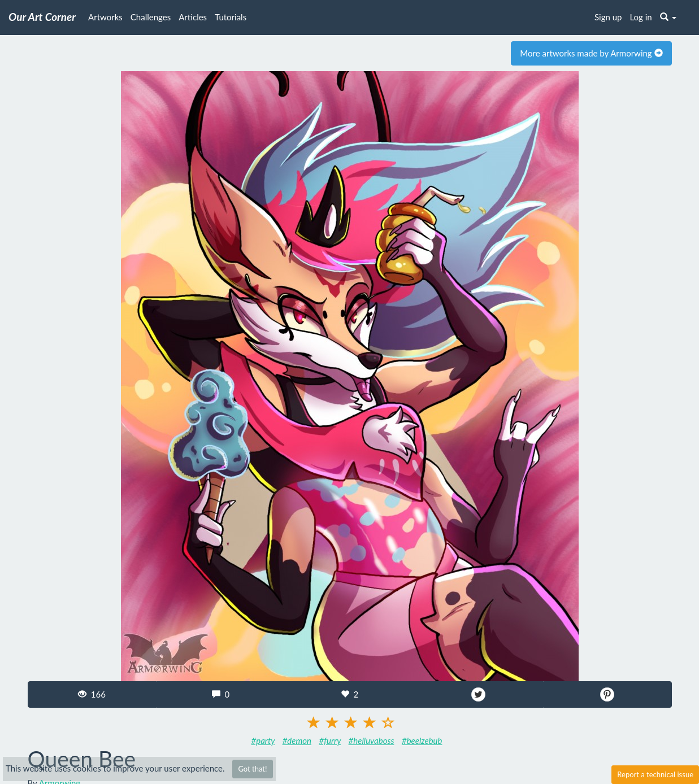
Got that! (252, 769)
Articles (193, 17)
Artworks (105, 17)
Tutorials (231, 17)
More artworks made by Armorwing (591, 53)
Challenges (151, 17)
